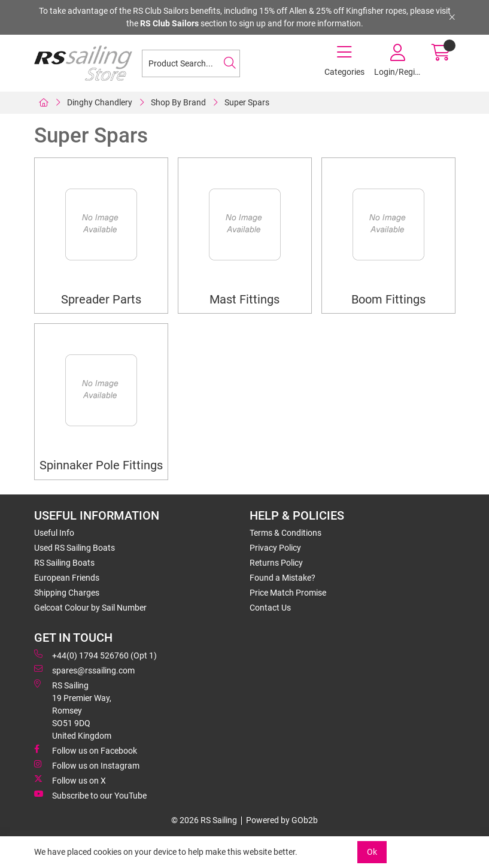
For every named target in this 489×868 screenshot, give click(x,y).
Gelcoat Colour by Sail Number (90, 608)
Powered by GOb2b (282, 820)
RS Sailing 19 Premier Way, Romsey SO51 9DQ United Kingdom (73, 710)
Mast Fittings (244, 300)
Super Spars (247, 102)
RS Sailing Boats (64, 563)
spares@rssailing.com (84, 670)
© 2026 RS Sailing (204, 820)
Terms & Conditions (285, 533)
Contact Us (270, 608)
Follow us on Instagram (87, 765)
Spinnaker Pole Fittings (101, 465)
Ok (372, 852)
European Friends (67, 578)
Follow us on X (70, 780)
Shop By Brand (178, 102)
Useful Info (54, 533)
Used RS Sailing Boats (75, 548)
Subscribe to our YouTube (90, 795)
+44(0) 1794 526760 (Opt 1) (95, 655)
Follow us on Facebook (86, 750)
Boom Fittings (388, 300)
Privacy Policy (275, 548)
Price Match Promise (288, 593)
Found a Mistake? (283, 578)
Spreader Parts (101, 300)
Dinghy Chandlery (100, 102)
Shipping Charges (67, 593)
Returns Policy (276, 563)
